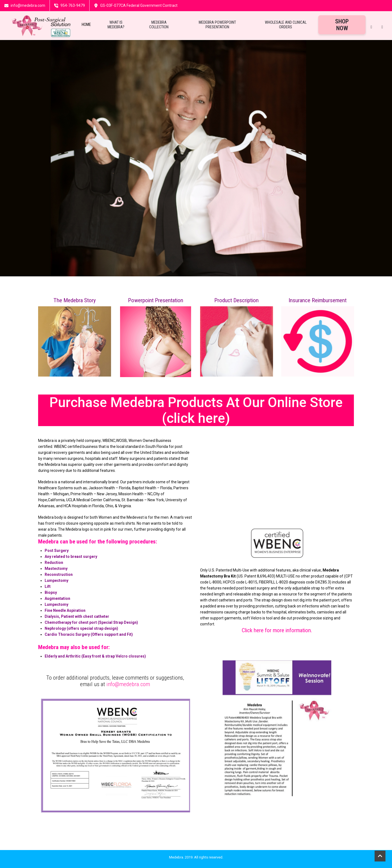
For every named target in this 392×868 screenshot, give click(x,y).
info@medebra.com (128, 684)
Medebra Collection (159, 25)
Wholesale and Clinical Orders (286, 25)
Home (86, 25)
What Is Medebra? (116, 25)
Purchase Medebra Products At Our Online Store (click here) (196, 410)
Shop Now (342, 25)
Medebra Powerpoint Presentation (217, 25)
